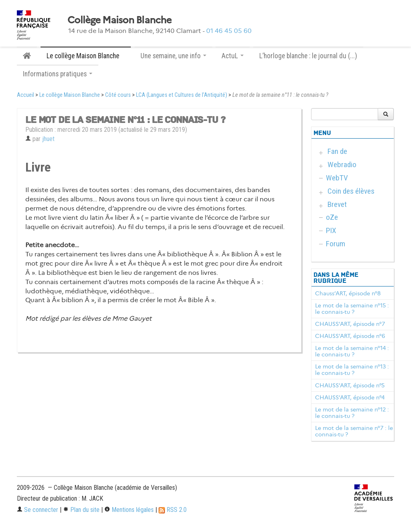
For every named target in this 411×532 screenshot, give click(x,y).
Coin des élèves (351, 191)
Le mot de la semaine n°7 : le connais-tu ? (354, 431)
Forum (336, 244)
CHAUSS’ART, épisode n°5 (350, 385)
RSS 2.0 (173, 510)
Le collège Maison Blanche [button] (86, 56)
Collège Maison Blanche (119, 20)
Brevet (337, 204)
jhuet (48, 139)
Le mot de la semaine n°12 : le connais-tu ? (352, 413)
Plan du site (81, 510)
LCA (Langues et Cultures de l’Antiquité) (182, 95)
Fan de (337, 151)
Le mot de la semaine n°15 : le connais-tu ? (352, 309)
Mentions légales (129, 510)
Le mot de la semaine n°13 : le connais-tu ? (352, 370)
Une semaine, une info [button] (173, 56)
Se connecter (38, 510)
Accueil (25, 95)
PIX (331, 230)
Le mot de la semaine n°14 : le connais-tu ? (352, 351)
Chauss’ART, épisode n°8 (348, 293)
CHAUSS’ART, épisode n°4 (350, 397)
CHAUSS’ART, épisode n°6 (350, 336)
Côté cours (118, 95)
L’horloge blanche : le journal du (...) (308, 56)
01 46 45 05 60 (229, 31)
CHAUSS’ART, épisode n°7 (350, 324)
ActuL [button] (233, 56)
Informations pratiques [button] (58, 74)
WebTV (337, 178)
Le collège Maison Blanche (70, 95)
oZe (332, 217)
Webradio (342, 165)
